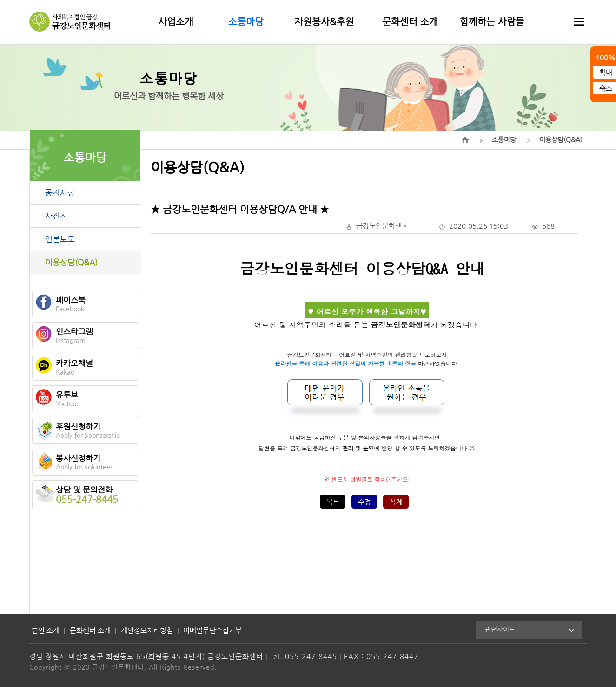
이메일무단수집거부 (212, 630)
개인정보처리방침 (147, 630)
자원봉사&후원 (324, 21)
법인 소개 (46, 630)
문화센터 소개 (410, 21)
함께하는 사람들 (492, 21)
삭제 (396, 502)
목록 (333, 502)
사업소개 (176, 21)
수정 (364, 502)
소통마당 (246, 21)
